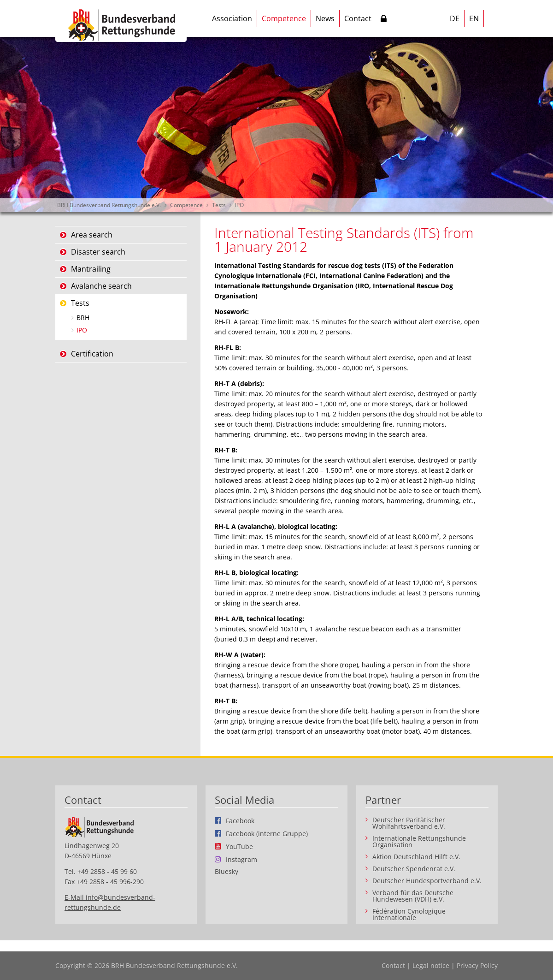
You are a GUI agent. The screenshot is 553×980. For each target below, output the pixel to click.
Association (232, 18)
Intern (384, 20)
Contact (358, 18)
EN (474, 18)
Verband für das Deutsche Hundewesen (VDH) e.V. (413, 896)
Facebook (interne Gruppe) (267, 833)
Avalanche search (101, 286)
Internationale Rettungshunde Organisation (419, 842)
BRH (83, 318)
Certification (92, 354)
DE (455, 18)
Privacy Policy (477, 965)
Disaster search (98, 252)
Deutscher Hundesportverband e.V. (427, 881)
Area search (92, 235)
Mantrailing (91, 269)
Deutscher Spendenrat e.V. (414, 869)
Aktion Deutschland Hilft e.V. (416, 857)
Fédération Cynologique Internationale (409, 915)
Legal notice (431, 965)
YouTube (239, 846)
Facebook (240, 820)
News (325, 18)
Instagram (241, 859)
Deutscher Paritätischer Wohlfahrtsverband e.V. (409, 823)
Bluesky (226, 872)
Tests (219, 205)
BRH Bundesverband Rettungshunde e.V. (109, 205)
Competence (284, 18)
